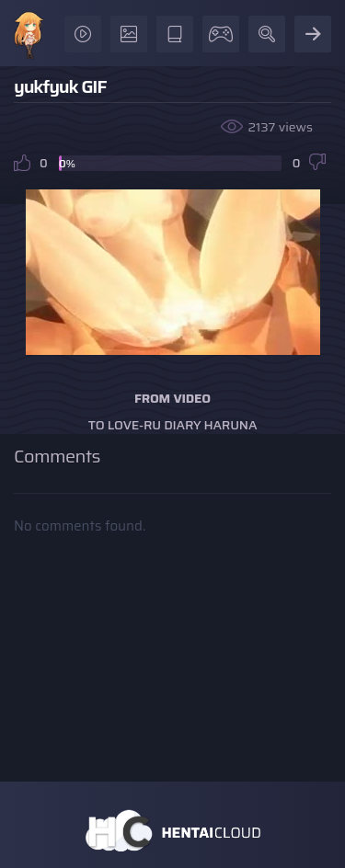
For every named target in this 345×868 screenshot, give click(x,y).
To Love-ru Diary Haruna (173, 425)
